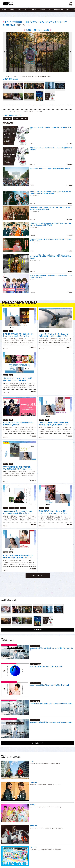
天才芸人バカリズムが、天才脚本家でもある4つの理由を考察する (18, 424)
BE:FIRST (32, 805)
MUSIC (12, 10)
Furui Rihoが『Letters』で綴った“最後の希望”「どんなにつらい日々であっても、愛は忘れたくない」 (51, 240)
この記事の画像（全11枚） (11, 79)
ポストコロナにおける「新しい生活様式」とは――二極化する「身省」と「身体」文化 (51, 128)
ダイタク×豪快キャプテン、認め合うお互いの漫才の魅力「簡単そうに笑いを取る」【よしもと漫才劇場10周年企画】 (50, 208)
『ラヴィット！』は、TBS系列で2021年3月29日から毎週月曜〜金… (46, 849)
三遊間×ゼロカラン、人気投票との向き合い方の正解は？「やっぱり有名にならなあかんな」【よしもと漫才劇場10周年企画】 (51, 224)
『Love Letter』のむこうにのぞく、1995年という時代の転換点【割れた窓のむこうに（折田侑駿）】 (18, 512)
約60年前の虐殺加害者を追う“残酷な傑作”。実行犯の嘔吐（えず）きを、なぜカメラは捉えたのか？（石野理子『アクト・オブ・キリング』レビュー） (18, 468)
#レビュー (20, 111)
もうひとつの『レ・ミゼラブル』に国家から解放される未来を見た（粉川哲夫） (50, 169)
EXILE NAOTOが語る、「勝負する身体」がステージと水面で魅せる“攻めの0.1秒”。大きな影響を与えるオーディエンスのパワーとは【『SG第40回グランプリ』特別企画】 (51, 257)
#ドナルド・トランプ (9, 111)
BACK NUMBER (58, 10)
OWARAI (5, 10)
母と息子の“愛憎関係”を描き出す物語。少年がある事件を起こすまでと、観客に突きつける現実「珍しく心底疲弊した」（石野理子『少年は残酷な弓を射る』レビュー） (18, 557)
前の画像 (28, 30)
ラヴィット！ (33, 847)
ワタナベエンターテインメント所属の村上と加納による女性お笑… (45, 764)
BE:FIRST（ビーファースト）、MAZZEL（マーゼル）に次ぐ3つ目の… (46, 828)
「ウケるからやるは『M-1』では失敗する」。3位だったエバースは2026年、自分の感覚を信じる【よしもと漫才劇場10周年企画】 (51, 193)
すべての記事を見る (38, 576)
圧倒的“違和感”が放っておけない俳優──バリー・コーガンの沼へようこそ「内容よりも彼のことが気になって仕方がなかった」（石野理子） (54, 512)
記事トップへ (37, 30)
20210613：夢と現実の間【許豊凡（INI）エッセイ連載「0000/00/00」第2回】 (51, 722)
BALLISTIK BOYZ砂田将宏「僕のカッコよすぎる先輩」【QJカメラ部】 (50, 685)
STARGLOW (33, 826)
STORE (68, 10)
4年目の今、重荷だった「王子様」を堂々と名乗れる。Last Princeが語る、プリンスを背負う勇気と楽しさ (51, 276)
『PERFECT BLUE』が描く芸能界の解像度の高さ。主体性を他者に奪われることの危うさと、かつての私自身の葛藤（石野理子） (54, 424)
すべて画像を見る (37, 630)
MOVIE (19, 10)
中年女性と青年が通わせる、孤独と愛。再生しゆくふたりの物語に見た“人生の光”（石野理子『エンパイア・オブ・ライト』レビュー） (18, 335)
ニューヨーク (33, 783)
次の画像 (47, 30)
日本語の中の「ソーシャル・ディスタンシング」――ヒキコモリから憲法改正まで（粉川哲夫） (51, 149)
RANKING (42, 10)
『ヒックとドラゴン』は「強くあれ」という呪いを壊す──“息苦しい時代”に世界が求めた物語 (54, 335)
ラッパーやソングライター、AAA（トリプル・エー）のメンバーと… (46, 807)
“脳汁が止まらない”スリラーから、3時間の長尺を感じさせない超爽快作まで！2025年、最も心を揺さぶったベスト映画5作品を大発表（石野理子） (17, 380)
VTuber (27, 10)
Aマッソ (32, 761)
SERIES (34, 10)
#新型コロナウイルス (36, 111)
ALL (50, 10)
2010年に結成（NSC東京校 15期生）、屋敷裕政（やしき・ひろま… (46, 785)
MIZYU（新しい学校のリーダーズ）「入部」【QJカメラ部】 (46, 667)
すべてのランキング (37, 743)
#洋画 (26, 111)
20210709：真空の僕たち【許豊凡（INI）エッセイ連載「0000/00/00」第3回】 (51, 704)
